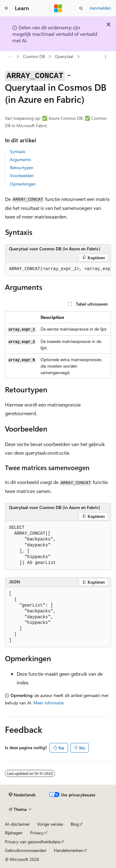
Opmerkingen (23, 184)
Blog (75, 824)
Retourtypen (22, 167)
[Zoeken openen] (81, 8)
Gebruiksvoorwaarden (26, 850)
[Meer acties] (106, 57)
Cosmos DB (34, 57)
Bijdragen (14, 833)
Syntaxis (18, 151)
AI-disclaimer (17, 824)
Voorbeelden (22, 175)
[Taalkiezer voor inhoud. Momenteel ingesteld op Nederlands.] (22, 795)
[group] (58, 269)
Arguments (20, 159)
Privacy (37, 833)
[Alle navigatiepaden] (10, 57)
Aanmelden (100, 8)
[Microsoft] (58, 8)
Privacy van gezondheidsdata (32, 842)
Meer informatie (49, 703)
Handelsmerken (69, 850)
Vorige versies (50, 824)
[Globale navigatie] (6, 8)
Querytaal (64, 57)
